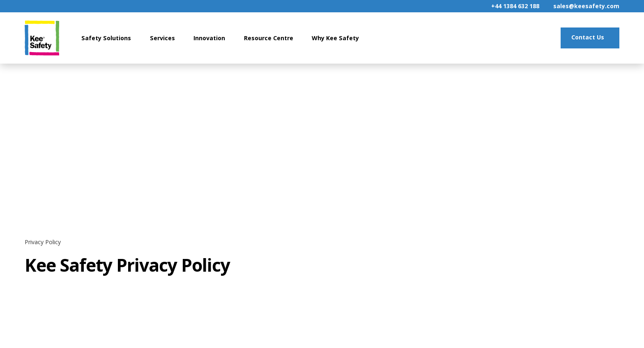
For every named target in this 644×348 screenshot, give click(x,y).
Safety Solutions (106, 38)
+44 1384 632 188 (515, 6)
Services (162, 38)
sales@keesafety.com (586, 6)
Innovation (209, 38)
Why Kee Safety (335, 38)
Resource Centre (269, 38)
